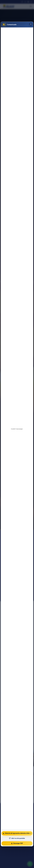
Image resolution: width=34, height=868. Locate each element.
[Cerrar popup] (31, 24)
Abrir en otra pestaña (17, 838)
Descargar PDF (17, 843)
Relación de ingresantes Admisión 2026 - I (17, 833)
